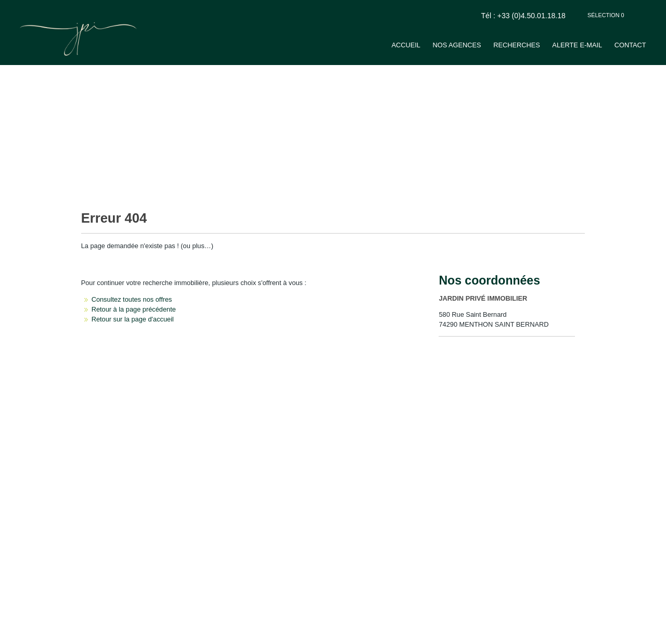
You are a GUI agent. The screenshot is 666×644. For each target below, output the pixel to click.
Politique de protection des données (150, 623)
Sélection (606, 15)
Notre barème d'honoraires (279, 623)
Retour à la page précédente (134, 309)
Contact (630, 45)
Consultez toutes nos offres (132, 299)
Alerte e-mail (577, 45)
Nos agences (457, 45)
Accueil (406, 45)
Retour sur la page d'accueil (133, 319)
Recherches (517, 45)
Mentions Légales (79, 623)
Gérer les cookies (220, 623)
